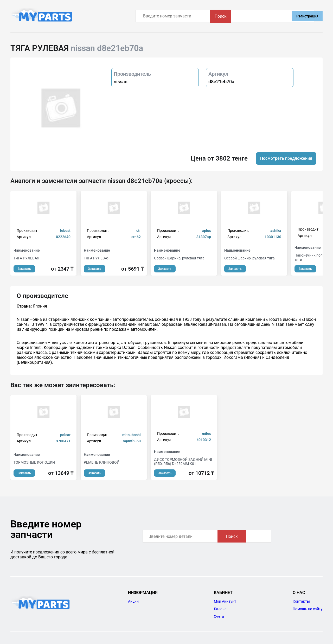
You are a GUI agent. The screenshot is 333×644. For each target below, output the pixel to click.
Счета (219, 616)
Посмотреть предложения (286, 158)
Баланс (220, 609)
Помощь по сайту (308, 609)
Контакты (301, 601)
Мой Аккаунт (225, 601)
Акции (133, 601)
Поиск (274, 16)
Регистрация (307, 16)
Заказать (24, 269)
